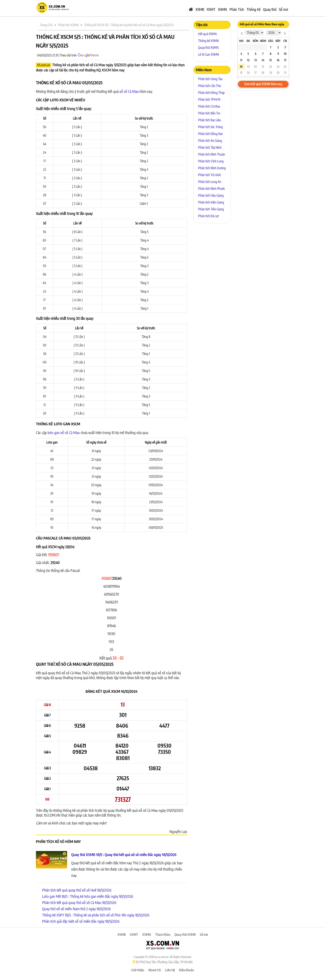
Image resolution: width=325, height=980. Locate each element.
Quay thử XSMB (185, 935)
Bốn (255, 41)
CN (285, 41)
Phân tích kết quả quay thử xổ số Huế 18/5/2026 (77, 890)
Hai (241, 41)
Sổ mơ (283, 9)
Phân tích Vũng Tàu (210, 79)
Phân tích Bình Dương (212, 168)
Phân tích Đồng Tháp (211, 93)
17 (285, 60)
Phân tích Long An (210, 182)
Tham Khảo (163, 935)
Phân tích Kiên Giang (211, 202)
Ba (248, 41)
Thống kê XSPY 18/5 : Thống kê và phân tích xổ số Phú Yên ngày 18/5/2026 (96, 915)
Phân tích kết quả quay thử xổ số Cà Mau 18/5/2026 (79, 902)
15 (271, 60)
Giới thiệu (138, 970)
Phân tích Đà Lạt (208, 216)
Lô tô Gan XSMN (208, 54)
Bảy (278, 41)
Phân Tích (237, 9)
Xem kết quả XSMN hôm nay (263, 84)
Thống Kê (254, 9)
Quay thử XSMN (208, 48)
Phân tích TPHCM (209, 99)
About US (155, 970)
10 (285, 54)
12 (248, 60)
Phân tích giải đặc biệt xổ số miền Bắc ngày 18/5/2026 (81, 921)
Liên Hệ (170, 970)
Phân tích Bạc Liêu (210, 120)
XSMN (222, 9)
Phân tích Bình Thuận (212, 154)
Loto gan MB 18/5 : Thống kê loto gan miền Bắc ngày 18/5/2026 (88, 896)
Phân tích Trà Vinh (210, 175)
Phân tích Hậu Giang (211, 195)
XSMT (211, 9)
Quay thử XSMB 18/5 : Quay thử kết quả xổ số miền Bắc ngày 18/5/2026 (124, 854)
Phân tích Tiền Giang (211, 209)
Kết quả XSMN (207, 34)
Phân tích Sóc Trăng (210, 127)
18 (241, 67)
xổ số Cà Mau (129, 91)
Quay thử (270, 9)
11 (241, 60)
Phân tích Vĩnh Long (211, 161)
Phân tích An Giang (210, 141)
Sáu (271, 41)
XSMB (200, 9)
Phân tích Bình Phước (212, 189)
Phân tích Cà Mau (209, 106)
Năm (263, 41)
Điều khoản (186, 970)
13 (256, 60)
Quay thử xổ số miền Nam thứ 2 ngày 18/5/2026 (76, 909)
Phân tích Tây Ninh (210, 147)
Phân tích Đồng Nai (210, 134)
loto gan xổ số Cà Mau (64, 432)
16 (278, 60)
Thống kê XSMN (208, 41)
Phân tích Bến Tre (209, 113)
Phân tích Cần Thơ (210, 86)
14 (263, 60)
